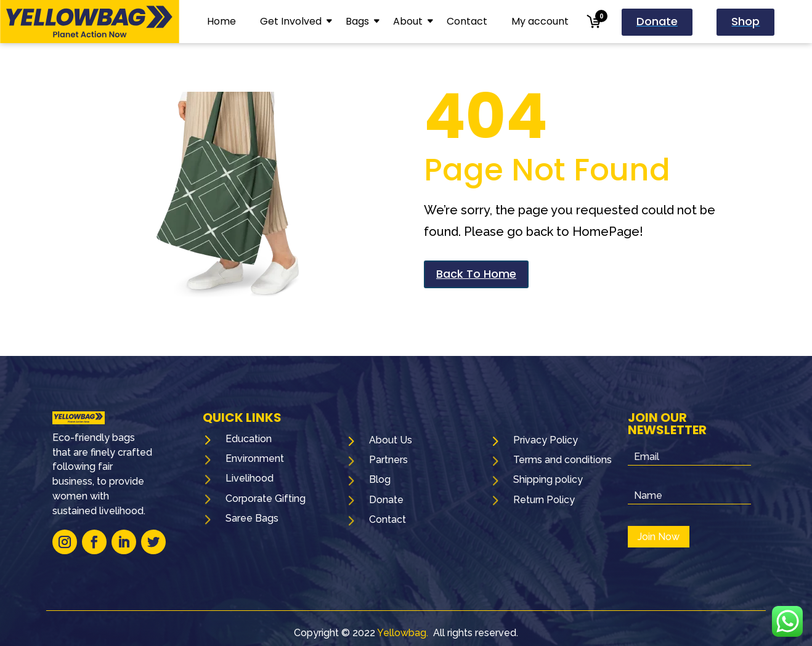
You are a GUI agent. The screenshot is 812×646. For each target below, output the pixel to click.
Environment (255, 458)
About (408, 21)
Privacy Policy (546, 440)
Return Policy (544, 500)
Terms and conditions (562, 460)
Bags (357, 21)
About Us (391, 440)
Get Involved (291, 21)
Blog (380, 479)
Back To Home (476, 274)
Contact (467, 21)
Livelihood (250, 478)
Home (221, 21)
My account (540, 21)
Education (249, 439)
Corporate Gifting (266, 499)
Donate (386, 500)
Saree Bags (252, 518)
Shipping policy (548, 479)
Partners (388, 460)
